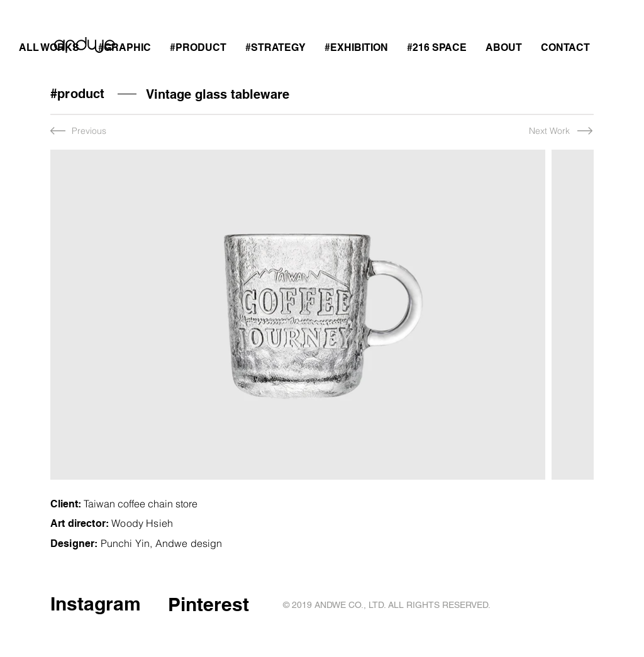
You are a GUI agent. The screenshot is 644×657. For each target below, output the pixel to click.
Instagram (96, 604)
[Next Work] (537, 131)
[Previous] (92, 131)
